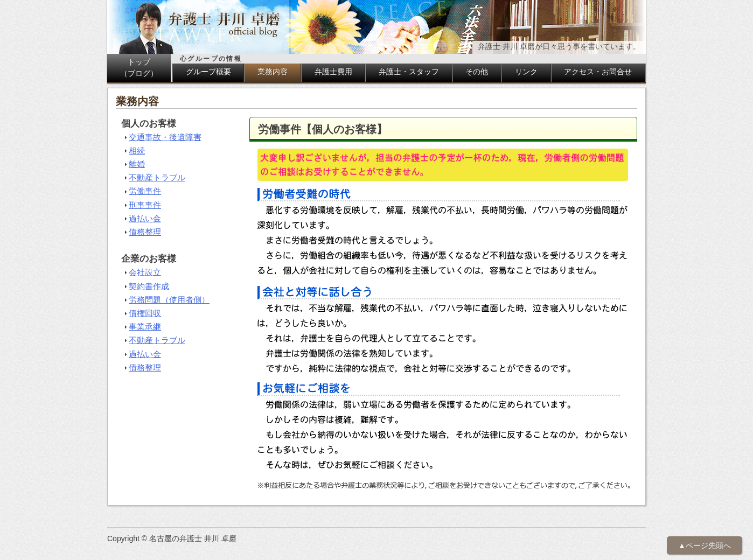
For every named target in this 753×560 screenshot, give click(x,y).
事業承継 (145, 327)
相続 (137, 150)
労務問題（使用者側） (169, 300)
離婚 (137, 164)
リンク (526, 72)
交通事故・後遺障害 (165, 137)
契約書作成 (149, 286)
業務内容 (273, 72)
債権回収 (145, 313)
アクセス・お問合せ (598, 72)
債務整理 (145, 232)
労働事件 (145, 191)
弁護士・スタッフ (409, 72)
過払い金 (145, 218)
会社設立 (145, 272)
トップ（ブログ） (139, 68)
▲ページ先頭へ (705, 545)
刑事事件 (145, 205)
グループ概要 (208, 72)
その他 (477, 72)
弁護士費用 (333, 72)
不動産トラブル (157, 177)
